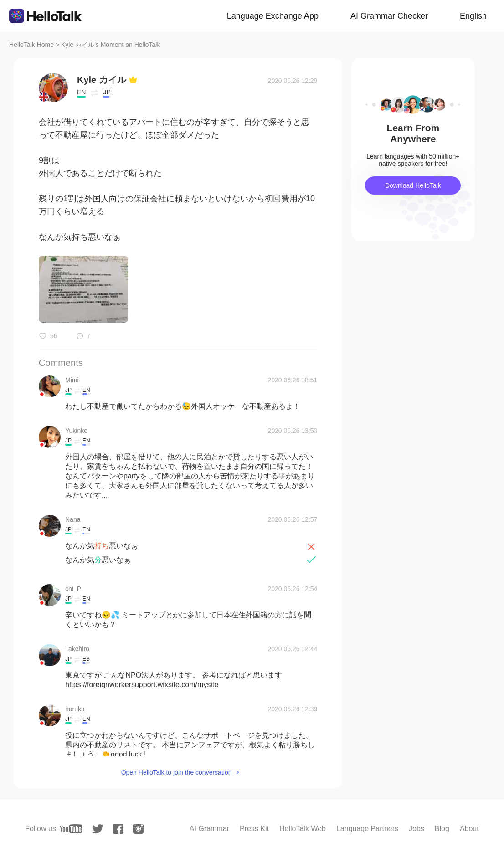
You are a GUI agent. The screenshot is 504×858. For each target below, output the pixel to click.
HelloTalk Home (31, 45)
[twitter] (98, 829)
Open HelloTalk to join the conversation (177, 772)
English (473, 16)
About (469, 829)
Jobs (417, 829)
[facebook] (118, 829)
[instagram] (138, 829)
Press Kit (254, 829)
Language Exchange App (273, 16)
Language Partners (367, 829)
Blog (442, 829)
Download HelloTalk (413, 185)
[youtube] (71, 829)
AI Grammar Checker (389, 16)
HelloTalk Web (303, 829)
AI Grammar (209, 829)
